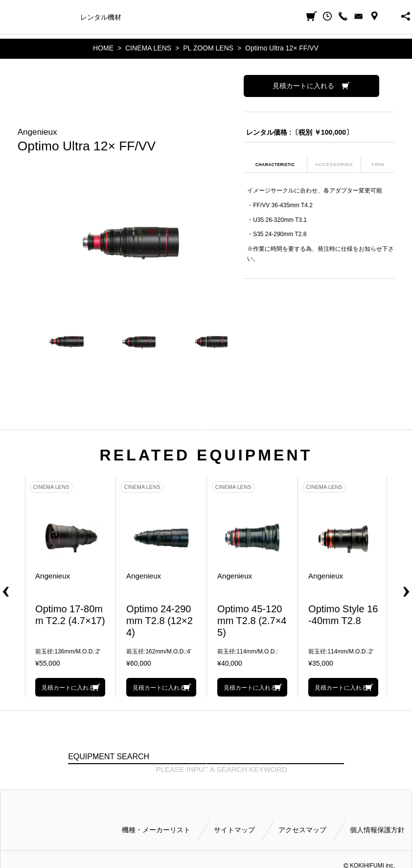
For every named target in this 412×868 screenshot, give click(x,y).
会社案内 (269, 17)
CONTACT (359, 16)
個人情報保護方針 (377, 830)
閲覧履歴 (327, 16)
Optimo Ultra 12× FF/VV (282, 48)
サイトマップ (234, 830)
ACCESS (374, 16)
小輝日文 (8, 16)
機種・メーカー (48, 17)
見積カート (312, 16)
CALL (343, 16)
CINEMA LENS (148, 48)
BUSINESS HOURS (390, 16)
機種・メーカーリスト (156, 830)
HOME (103, 48)
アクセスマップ (302, 830)
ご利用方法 (230, 17)
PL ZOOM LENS (208, 48)
